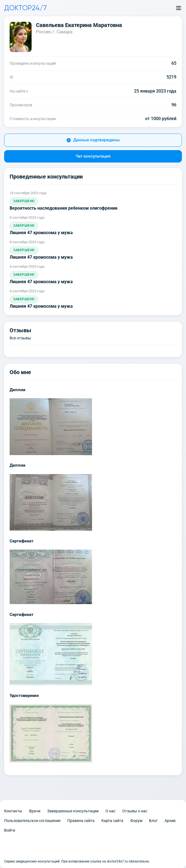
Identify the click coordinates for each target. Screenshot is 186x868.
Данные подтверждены (93, 140)
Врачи (35, 811)
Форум (136, 821)
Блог (153, 821)
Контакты (13, 811)
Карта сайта (112, 821)
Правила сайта (81, 821)
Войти (10, 830)
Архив (170, 821)
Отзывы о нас (135, 811)
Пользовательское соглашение (32, 821)
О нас (110, 811)
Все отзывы (20, 338)
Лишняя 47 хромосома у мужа (41, 233)
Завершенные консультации (73, 811)
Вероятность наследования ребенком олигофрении (63, 208)
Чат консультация (93, 156)
